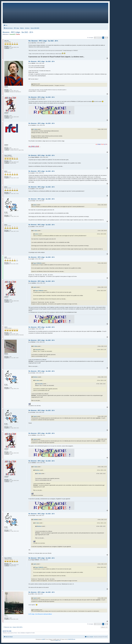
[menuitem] (5, 25)
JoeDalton (36, 520)
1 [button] (97, 38)
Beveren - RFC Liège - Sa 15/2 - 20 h (18, 32)
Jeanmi (35, 416)
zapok (35, 287)
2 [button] (99, 38)
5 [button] (105, 38)
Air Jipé (35, 129)
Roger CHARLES (37, 263)
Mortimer (35, 377)
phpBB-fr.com (58, 640)
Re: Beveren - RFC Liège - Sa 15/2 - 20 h (43, 41)
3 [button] (101, 38)
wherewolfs (38, 350)
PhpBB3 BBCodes (71, 639)
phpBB (43, 639)
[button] (95, 38)
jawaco (35, 205)
